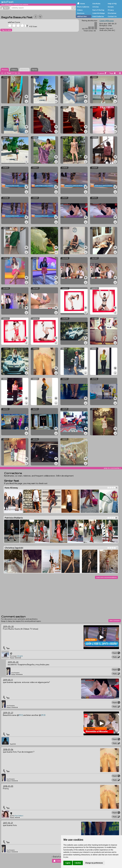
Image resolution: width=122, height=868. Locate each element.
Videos (80, 10)
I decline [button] (78, 863)
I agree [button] (68, 863)
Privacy (111, 10)
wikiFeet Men (82, 16)
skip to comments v (112, 468)
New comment (115, 621)
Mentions (81, 13)
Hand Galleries (98, 16)
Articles (96, 7)
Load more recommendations (106, 577)
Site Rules (96, 4)
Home (82, 4)
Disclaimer (112, 13)
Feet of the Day (98, 10)
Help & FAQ (112, 4)
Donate (111, 7)
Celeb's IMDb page (107, 21)
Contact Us (112, 16)
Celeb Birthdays (99, 13)
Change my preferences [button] (94, 863)
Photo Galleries (83, 7)
